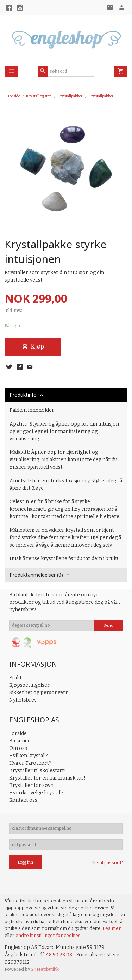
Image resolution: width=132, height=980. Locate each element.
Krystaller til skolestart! (37, 771)
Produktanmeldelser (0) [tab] (36, 575)
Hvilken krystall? (29, 756)
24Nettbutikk (45, 969)
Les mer (112, 928)
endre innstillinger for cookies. (49, 935)
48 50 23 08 (59, 955)
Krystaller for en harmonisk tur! (47, 778)
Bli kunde (20, 741)
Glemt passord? (107, 863)
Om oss (18, 748)
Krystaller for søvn (31, 785)
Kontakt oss (23, 800)
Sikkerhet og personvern (39, 693)
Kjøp (33, 347)
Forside (14, 96)
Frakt (15, 678)
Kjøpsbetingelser (29, 685)
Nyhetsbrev (23, 700)
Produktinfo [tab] (23, 395)
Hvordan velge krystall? (36, 793)
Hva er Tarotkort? (30, 763)
